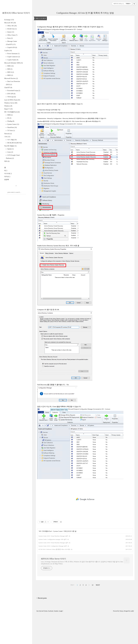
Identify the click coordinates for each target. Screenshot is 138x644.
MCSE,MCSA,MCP (14, 143)
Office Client (12, 35)
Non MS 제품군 (10, 146)
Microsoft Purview (11, 78)
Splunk (10, 149)
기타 (7, 137)
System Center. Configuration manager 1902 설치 (53, 569)
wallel (132, 641)
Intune (10, 32)
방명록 (7, 180)
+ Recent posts (42, 628)
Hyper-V (8, 109)
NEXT (98, 615)
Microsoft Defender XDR (14, 63)
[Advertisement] (85, 38)
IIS (9, 118)
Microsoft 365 (10, 23)
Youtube (56, 641)
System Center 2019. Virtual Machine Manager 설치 (53, 566)
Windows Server (11, 103)
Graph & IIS (12, 47)
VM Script (11, 97)
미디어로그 (8, 174)
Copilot (8, 51)
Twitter (46, 641)
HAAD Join (12, 29)
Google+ (61, 641)
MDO (10, 75)
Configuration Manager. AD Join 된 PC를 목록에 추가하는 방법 (85, 13)
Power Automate (13, 54)
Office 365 (12, 26)
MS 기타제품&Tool (12, 112)
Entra (10, 38)
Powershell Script (13, 91)
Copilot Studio (13, 60)
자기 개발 (12, 140)
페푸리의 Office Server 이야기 (16, 13)
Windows (8, 106)
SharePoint (12, 127)
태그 (6, 171)
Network (8, 134)
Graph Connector (13, 57)
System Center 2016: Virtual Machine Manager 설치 (53, 573)
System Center (13, 124)
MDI (10, 69)
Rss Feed (39, 641)
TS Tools (11, 131)
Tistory (121, 641)
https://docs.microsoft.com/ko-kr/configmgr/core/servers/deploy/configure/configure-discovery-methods (67, 143)
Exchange (9, 20)
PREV (72, 615)
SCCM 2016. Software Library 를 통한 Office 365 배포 (54, 579)
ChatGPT (8, 88)
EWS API (11, 94)
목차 (7, 161)
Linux (10, 152)
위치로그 (7, 177)
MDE (10, 66)
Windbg (11, 121)
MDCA (10, 72)
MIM (10, 115)
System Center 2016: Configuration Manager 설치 (53, 576)
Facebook (51, 641)
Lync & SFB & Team (12, 100)
